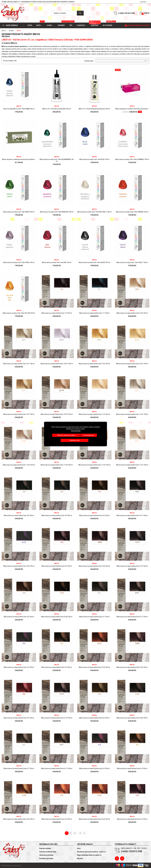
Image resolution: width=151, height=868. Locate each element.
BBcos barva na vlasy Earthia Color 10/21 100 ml (57, 364)
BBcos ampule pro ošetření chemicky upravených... (132, 109)
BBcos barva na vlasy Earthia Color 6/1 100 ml (19, 768)
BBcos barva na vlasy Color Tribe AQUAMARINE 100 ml (57, 160)
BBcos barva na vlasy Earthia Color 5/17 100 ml (132, 617)
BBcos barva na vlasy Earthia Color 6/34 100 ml (19, 819)
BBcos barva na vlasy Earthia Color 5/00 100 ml (57, 617)
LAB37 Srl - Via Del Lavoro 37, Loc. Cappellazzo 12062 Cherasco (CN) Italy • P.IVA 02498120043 (47, 40)
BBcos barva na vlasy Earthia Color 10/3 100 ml (94, 364)
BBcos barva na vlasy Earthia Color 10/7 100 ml (19, 414)
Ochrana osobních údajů (48, 852)
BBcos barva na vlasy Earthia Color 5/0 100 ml (19, 617)
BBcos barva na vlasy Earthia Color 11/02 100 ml (19, 465)
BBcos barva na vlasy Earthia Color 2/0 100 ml (19, 515)
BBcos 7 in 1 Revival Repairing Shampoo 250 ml (94, 109)
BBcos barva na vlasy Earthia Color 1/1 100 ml (94, 313)
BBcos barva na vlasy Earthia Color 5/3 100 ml (57, 667)
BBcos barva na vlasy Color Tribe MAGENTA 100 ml (57, 212)
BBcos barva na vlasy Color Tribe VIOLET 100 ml (132, 262)
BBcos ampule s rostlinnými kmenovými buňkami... (19, 159)
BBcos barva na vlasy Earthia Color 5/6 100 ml (19, 718)
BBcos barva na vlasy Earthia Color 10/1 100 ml (19, 364)
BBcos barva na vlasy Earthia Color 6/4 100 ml (57, 819)
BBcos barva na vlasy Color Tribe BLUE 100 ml (94, 159)
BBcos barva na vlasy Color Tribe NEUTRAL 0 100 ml (94, 212)
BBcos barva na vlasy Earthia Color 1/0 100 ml (57, 313)
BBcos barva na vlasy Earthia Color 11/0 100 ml (94, 414)
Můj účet (80, 858)
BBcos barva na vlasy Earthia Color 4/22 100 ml (19, 566)
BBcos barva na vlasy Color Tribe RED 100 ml (57, 262)
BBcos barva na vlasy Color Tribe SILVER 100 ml (94, 262)
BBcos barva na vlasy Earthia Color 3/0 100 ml (57, 515)
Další (84, 833)
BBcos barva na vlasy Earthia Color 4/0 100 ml (94, 515)
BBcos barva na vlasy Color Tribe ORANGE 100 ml (132, 212)
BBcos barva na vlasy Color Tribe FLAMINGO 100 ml (132, 159)
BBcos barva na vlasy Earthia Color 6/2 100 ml (94, 768)
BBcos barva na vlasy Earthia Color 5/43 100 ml (94, 667)
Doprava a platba (45, 848)
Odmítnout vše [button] (75, 440)
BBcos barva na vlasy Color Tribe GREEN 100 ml (19, 212)
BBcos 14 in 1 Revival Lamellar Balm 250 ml (57, 109)
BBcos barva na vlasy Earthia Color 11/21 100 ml (132, 465)
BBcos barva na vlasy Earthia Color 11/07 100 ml (94, 465)
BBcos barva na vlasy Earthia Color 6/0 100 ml (94, 718)
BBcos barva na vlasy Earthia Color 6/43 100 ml (94, 819)
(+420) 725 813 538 (126, 13)
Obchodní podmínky (46, 855)
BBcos (19, 106)
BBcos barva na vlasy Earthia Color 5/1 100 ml (94, 617)
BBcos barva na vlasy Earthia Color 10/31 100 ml (132, 364)
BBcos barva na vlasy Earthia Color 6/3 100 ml (132, 768)
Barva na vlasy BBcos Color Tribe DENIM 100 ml (19, 109)
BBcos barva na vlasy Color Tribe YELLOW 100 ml (19, 313)
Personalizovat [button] (89, 435)
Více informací (76, 431)
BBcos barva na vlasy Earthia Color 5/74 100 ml (57, 718)
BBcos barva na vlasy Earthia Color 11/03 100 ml (57, 465)
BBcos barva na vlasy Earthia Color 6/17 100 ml (57, 768)
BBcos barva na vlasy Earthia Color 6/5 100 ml (132, 819)
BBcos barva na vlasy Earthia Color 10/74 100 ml (57, 414)
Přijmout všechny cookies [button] (66, 435)
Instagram (122, 858)
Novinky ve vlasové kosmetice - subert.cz (91, 852)
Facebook (117, 858)
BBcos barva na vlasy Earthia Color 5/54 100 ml (132, 667)
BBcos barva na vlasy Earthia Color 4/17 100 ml (132, 515)
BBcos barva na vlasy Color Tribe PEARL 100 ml (19, 262)
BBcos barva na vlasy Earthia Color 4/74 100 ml (132, 566)
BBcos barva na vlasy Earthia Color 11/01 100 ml (132, 414)
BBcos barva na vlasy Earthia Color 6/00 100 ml (132, 718)
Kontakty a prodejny (46, 858)
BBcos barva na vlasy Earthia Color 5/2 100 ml (19, 667)
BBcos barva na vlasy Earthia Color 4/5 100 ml (57, 566)
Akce (79, 848)
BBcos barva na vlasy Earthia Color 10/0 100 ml (132, 313)
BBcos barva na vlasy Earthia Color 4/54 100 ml (94, 566)
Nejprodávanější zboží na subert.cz (89, 855)
